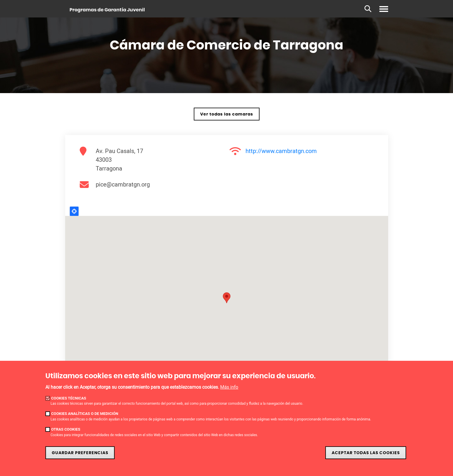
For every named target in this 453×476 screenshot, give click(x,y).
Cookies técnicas (69, 398)
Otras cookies (66, 429)
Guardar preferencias (80, 453)
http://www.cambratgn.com (281, 151)
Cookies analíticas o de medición (85, 414)
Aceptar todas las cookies (366, 453)
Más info (229, 387)
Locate (74, 211)
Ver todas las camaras (227, 114)
